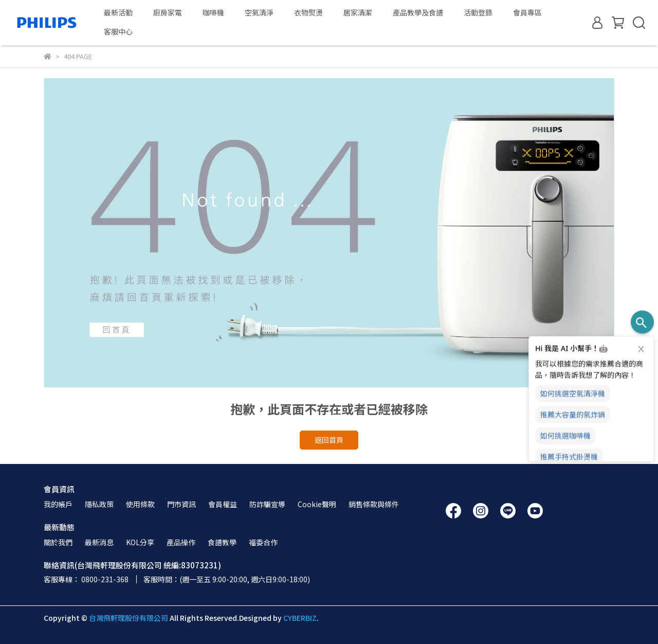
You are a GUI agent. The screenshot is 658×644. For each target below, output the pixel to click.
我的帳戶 (58, 504)
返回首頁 (329, 440)
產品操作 (181, 542)
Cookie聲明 (317, 504)
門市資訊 (181, 504)
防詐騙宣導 (267, 504)
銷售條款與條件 (374, 504)
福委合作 (263, 542)
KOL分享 (140, 542)
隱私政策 (99, 504)
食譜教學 (222, 542)
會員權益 (223, 504)
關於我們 (58, 542)
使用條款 (140, 504)
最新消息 (99, 542)
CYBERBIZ (300, 618)
